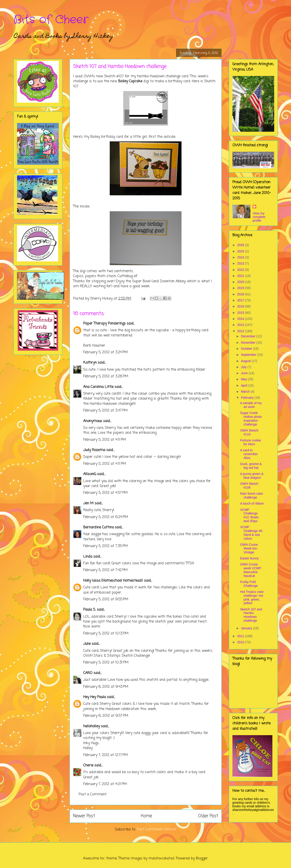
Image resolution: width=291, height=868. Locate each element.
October (247, 349)
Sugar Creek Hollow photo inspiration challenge (251, 418)
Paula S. (90, 610)
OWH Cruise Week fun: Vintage (249, 548)
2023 (241, 263)
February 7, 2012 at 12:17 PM (106, 755)
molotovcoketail (161, 859)
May (244, 379)
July (244, 367)
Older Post (208, 816)
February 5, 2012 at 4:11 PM (105, 440)
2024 (241, 257)
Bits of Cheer (51, 20)
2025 (241, 251)
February (248, 398)
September (249, 355)
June (245, 373)
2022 (241, 270)
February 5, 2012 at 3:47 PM (105, 411)
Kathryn (90, 363)
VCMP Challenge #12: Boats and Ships (249, 515)
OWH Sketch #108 (249, 486)
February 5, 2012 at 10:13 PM (106, 634)
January (247, 628)
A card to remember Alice (249, 454)
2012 (241, 331)
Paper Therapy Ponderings (104, 324)
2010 (241, 642)
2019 (241, 288)
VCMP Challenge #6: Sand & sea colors (251, 533)
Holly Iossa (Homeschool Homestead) (113, 581)
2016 (241, 306)
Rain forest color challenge (252, 495)
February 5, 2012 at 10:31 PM (106, 663)
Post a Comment (93, 795)
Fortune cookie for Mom (251, 442)
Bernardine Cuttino (98, 527)
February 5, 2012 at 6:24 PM (106, 517)
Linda (88, 557)
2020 (241, 282)
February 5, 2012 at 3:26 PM (106, 376)
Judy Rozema (94, 450)
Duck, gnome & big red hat (251, 466)
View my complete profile (259, 217)
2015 (241, 313)
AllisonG (90, 474)
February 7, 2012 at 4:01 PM (105, 784)
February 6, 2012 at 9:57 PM (106, 716)
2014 (241, 319)
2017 (241, 300)
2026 (241, 245)
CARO (88, 673)
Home (146, 816)
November (249, 343)
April (245, 385)
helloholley (92, 726)
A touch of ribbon (252, 503)
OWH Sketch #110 (249, 432)
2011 (241, 636)
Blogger (202, 859)
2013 (241, 325)
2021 (241, 276)
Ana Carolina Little (98, 387)
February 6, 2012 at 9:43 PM (106, 687)
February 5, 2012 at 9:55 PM (106, 599)
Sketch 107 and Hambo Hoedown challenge (251, 615)
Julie (87, 644)
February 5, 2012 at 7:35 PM (106, 546)
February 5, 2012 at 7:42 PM (105, 570)
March (246, 392)
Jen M (88, 503)
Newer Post (84, 816)
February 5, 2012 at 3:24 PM (106, 352)
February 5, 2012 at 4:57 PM (105, 493)
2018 (241, 294)
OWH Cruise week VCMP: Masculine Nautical (251, 570)
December (249, 336)
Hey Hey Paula (95, 697)
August (246, 361)
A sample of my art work (251, 405)
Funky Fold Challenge (249, 584)
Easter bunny (249, 558)
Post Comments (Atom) (156, 830)
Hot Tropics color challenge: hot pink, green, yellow (252, 597)
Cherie (88, 766)
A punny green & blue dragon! (252, 476)
